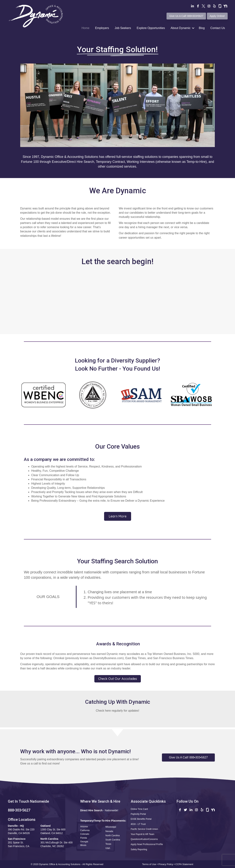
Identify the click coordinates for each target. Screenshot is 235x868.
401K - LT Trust (138, 824)
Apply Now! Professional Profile (147, 844)
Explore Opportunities (151, 28)
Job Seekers (123, 28)
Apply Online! (217, 16)
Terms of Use (149, 864)
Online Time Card (139, 809)
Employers (102, 28)
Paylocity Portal (138, 814)
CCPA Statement (185, 864)
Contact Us (218, 28)
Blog (202, 28)
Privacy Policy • (167, 864)
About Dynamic (181, 28)
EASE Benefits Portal (141, 819)
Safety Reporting (139, 849)
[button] (188, 758)
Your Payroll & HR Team (143, 834)
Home (85, 28)
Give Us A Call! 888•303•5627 (186, 16)
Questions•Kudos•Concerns (144, 839)
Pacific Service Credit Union (144, 829)
